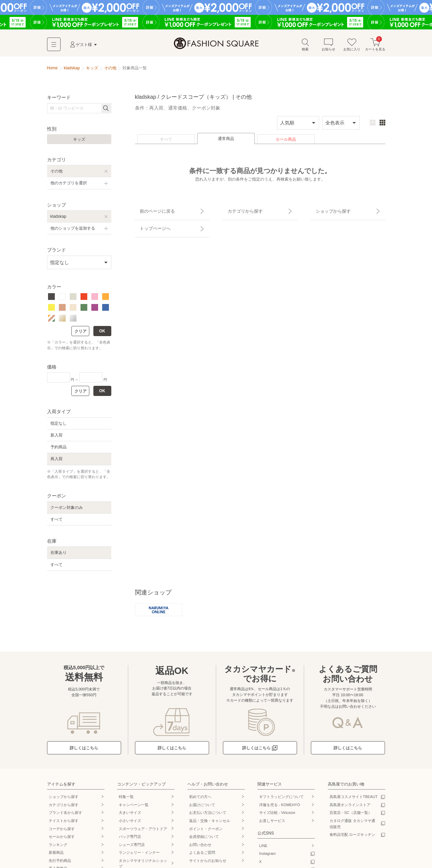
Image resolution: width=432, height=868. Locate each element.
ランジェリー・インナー (139, 856)
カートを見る (375, 47)
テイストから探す (64, 824)
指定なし (59, 425)
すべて (166, 142)
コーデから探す (62, 832)
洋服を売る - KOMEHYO (280, 808)
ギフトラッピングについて (281, 800)
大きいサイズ (130, 816)
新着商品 (56, 856)
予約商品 (59, 449)
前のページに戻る (153, 211)
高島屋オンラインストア (350, 808)
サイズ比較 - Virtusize (277, 816)
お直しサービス (272, 824)
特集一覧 (126, 800)
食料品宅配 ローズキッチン (352, 838)
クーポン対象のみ (67, 510)
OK (102, 333)
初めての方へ (200, 800)
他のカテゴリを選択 (69, 185)
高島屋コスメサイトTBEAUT (354, 800)
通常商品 (226, 141)
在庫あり (59, 555)
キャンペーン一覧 (134, 808)
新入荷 (56, 438)
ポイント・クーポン (206, 832)
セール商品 (286, 142)
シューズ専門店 (132, 848)
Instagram (267, 857)
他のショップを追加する (73, 231)
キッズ (79, 142)
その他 (56, 173)
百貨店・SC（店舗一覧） (351, 816)
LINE (263, 849)
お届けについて (202, 808)
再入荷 (56, 461)
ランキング (58, 848)
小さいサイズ (130, 824)
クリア (81, 334)
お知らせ (328, 47)
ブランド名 (65, 816)
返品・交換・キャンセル (210, 824)
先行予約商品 (60, 864)
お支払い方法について (208, 816)
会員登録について (204, 840)
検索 (305, 47)
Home (52, 70)
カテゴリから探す (241, 211)
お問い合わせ (200, 848)
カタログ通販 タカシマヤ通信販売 (352, 827)
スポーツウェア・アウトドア (143, 832)
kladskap (58, 219)
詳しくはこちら (84, 751)
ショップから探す (329, 211)
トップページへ (151, 222)
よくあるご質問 (202, 856)
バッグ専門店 (130, 840)
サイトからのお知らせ (208, 864)
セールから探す (62, 840)
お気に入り (352, 47)
